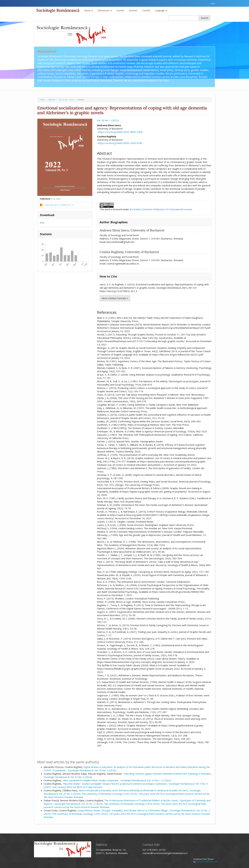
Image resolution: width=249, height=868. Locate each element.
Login (212, 3)
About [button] (88, 10)
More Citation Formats (115, 298)
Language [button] (161, 10)
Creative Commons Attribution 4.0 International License (162, 209)
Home (42, 100)
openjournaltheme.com (207, 862)
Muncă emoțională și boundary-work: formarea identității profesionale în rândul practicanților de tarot (134, 790)
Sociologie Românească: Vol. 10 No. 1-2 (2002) (146, 780)
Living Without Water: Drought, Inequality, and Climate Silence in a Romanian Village (123, 810)
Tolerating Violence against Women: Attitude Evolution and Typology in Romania (167, 774)
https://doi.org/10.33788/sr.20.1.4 (59, 205)
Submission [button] (105, 10)
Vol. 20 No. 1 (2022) (67, 100)
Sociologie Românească (58, 10)
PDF (42, 223)
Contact (146, 10)
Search (205, 18)
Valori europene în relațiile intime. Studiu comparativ (91, 780)
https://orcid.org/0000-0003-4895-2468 (120, 132)
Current (120, 10)
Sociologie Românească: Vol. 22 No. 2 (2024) (68, 777)
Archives (133, 10)
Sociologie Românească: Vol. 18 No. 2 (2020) (92, 770)
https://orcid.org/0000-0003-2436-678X (120, 143)
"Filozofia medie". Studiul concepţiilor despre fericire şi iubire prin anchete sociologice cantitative (115, 784)
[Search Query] (183, 18)
